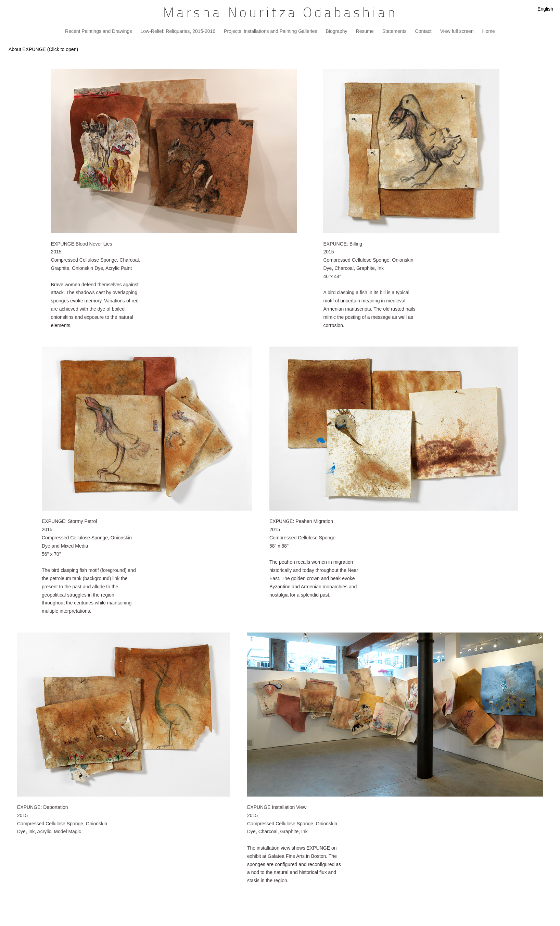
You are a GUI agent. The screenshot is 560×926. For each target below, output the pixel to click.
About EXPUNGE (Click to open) (43, 49)
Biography (336, 31)
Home (489, 31)
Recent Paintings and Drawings (98, 31)
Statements (394, 31)
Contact (423, 31)
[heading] (280, 14)
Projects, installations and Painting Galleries (270, 31)
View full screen (457, 31)
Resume (365, 31)
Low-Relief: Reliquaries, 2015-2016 (178, 31)
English (545, 9)
